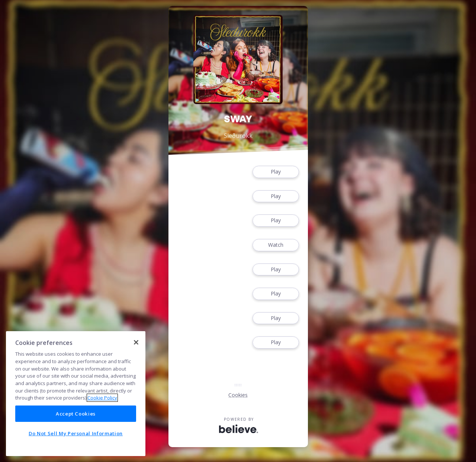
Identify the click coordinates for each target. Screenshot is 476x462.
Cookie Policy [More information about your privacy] (102, 398)
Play (276, 172)
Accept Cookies (76, 414)
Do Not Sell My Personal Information (76, 433)
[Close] (136, 342)
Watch (276, 245)
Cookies (238, 395)
